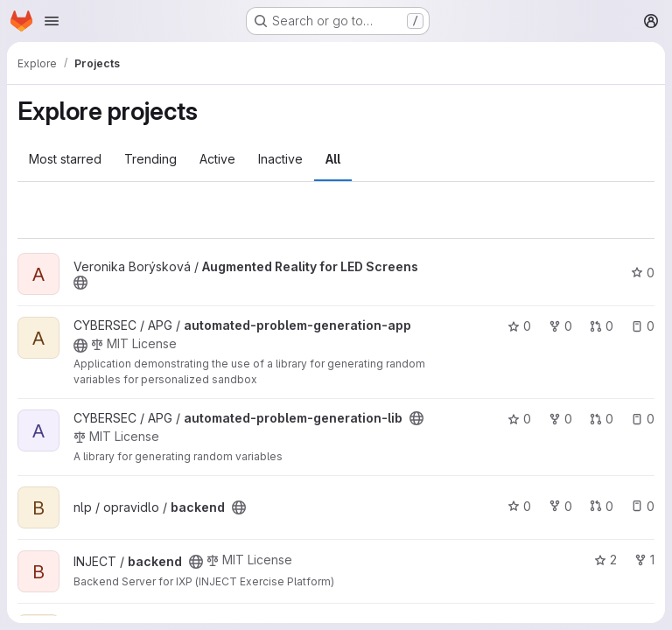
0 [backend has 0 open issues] (643, 506)
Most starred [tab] (65, 159)
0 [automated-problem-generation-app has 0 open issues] (643, 326)
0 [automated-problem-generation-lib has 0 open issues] (643, 419)
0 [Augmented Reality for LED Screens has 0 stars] (643, 273)
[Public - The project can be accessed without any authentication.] (80, 283)
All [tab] (333, 159)
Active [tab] (217, 159)
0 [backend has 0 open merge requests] (602, 506)
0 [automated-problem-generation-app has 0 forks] (560, 326)
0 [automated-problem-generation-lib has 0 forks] (560, 419)
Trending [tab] (150, 159)
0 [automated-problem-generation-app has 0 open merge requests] (602, 326)
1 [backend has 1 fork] (644, 560)
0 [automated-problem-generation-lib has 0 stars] (519, 419)
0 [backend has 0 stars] (519, 506)
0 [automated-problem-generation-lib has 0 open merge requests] (602, 419)
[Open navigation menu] (52, 21)
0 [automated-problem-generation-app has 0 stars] (519, 326)
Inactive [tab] (280, 159)
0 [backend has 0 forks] (560, 506)
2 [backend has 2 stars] (605, 560)
